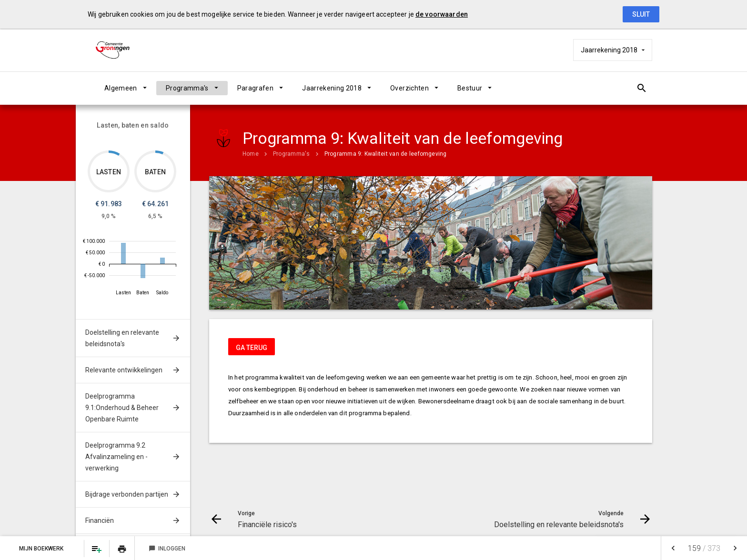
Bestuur (470, 88)
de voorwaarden (442, 14)
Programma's (187, 88)
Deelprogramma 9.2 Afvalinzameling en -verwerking (116, 457)
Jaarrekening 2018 (332, 88)
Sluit (641, 14)
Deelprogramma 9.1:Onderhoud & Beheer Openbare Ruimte (122, 408)
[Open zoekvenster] (641, 88)
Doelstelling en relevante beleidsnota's (122, 338)
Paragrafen (256, 88)
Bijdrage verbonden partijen (127, 494)
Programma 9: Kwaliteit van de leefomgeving (386, 154)
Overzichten (409, 88)
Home (251, 154)
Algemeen (121, 88)
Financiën (100, 520)
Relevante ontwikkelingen (124, 370)
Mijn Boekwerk (42, 549)
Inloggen (167, 549)
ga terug (252, 348)
